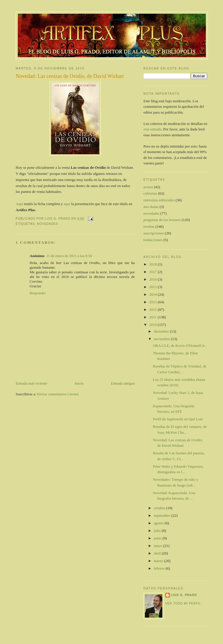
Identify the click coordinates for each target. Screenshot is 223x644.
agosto (159, 523)
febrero (160, 568)
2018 (153, 264)
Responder (38, 293)
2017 (153, 272)
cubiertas (150, 193)
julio (158, 531)
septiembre (163, 515)
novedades (47, 224)
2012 (153, 310)
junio (158, 538)
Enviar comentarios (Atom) (58, 394)
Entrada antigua (123, 383)
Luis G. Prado (184, 595)
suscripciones (154, 233)
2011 (153, 317)
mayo (159, 546)
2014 (153, 294)
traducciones (153, 240)
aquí (67, 204)
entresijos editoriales (159, 200)
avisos (148, 187)
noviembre (162, 339)
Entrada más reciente (32, 383)
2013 (153, 302)
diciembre (162, 331)
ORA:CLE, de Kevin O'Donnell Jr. (179, 346)
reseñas (149, 226)
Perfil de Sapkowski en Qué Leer (178, 419)
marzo (159, 561)
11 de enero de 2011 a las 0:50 (69, 256)
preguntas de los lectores (162, 220)
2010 (153, 325)
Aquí (19, 204)
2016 (153, 279)
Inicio (79, 383)
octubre (160, 508)
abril (158, 553)
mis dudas (151, 207)
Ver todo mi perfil (183, 603)
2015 (153, 287)
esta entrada (152, 129)
